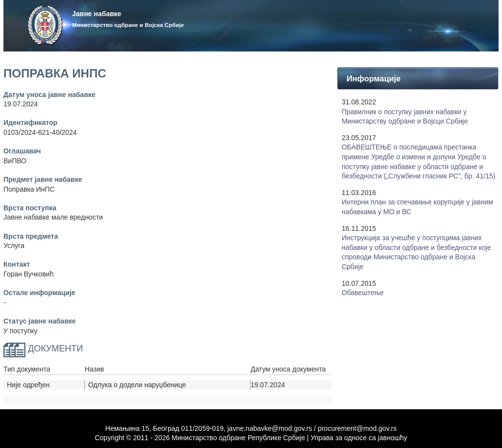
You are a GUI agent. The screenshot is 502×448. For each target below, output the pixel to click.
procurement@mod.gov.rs (357, 428)
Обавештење (363, 293)
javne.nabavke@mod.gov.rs (270, 428)
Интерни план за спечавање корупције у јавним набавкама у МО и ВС (417, 207)
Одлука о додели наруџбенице (137, 385)
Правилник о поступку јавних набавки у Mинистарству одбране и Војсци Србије (405, 117)
